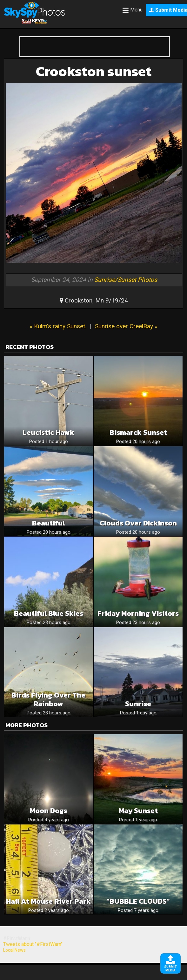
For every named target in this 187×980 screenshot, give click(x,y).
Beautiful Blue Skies (49, 613)
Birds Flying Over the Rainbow (48, 699)
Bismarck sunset (138, 432)
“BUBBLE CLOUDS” (138, 901)
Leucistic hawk (48, 432)
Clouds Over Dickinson (138, 523)
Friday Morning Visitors (138, 613)
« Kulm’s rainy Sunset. (58, 326)
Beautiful (48, 523)
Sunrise (138, 704)
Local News (14, 950)
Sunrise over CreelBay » (126, 326)
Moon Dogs (48, 811)
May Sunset (138, 811)
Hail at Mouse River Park (48, 901)
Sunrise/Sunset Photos (126, 280)
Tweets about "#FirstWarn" (33, 944)
